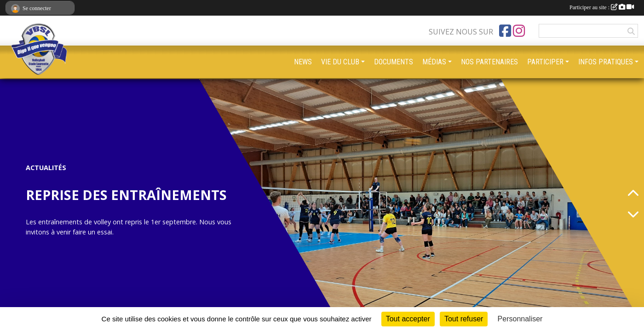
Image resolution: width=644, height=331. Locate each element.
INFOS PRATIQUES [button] (606, 62)
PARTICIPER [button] (545, 62)
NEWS (303, 62)
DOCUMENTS (394, 62)
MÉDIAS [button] (434, 62)
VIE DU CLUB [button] (340, 62)
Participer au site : (602, 7)
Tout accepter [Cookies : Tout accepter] (408, 319)
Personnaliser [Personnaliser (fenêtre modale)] (520, 319)
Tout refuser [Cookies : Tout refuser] (464, 319)
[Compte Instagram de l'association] (519, 31)
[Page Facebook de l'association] (505, 31)
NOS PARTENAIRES (489, 62)
